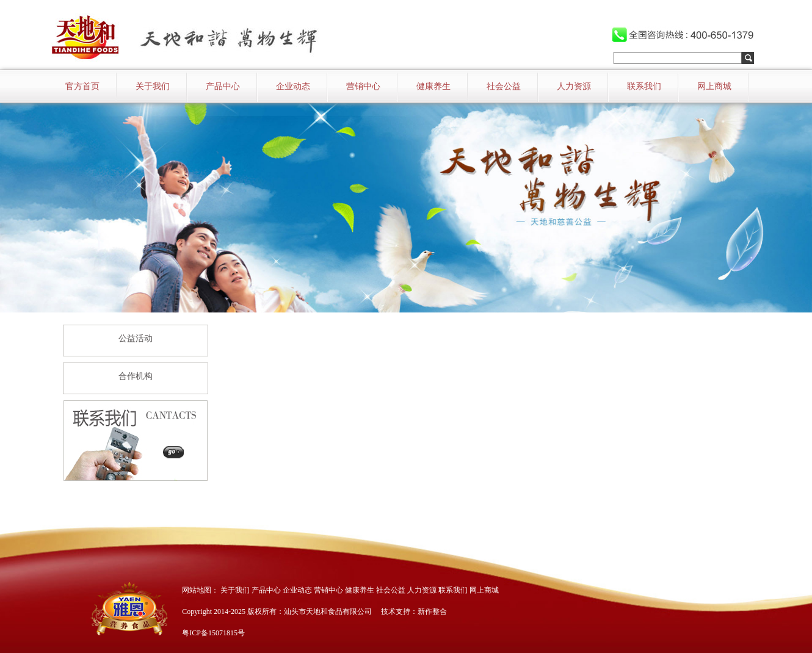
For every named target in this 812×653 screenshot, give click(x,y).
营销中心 (363, 86)
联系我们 (644, 86)
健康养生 (433, 86)
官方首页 (82, 86)
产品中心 (223, 86)
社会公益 (504, 86)
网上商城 (714, 86)
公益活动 (136, 338)
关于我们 (153, 86)
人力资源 (574, 86)
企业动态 (293, 86)
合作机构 (136, 376)
